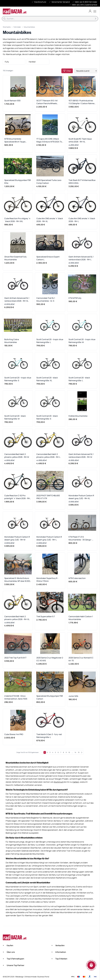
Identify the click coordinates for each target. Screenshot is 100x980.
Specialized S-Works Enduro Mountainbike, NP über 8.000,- (18, 580)
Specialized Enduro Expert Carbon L (48, 258)
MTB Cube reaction (77, 578)
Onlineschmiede (31, 977)
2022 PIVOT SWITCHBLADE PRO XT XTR (48, 497)
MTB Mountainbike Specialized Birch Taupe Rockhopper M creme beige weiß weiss (16, 140)
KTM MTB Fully (75, 298)
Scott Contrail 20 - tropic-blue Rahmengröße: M (82, 341)
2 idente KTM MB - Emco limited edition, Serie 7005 (16, 697)
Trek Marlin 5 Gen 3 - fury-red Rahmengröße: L (49, 736)
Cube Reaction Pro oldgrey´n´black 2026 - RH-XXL (17, 220)
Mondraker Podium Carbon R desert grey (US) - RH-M (17, 538)
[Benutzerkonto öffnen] (90, 11)
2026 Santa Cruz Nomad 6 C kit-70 (81, 659)
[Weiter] (82, 752)
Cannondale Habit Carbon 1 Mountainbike (81, 618)
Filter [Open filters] (67, 71)
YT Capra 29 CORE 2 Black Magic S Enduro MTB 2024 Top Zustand (50, 140)
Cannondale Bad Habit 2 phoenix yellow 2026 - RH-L (48, 456)
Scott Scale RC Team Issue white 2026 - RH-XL (80, 140)
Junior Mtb (73, 696)
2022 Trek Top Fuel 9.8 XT (15, 658)
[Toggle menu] (95, 11)
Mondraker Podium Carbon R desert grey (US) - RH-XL (81, 497)
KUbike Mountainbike (78, 416)
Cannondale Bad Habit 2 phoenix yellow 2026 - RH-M (17, 456)
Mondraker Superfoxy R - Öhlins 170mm (47, 580)
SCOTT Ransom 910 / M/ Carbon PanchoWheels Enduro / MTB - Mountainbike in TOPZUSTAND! (49, 102)
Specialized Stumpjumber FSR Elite (18, 182)
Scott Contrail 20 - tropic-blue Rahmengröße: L (50, 341)
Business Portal (43, 977)
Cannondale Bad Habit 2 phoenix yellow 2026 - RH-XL (17, 618)
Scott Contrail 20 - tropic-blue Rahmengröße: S (18, 379)
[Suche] (50, 19)
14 (75, 752)
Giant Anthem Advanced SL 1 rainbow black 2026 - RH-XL (17, 299)
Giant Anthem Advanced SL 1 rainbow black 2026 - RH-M (81, 456)
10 (69, 752)
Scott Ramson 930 (12, 101)
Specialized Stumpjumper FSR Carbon (50, 697)
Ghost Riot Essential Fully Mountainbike (15, 258)
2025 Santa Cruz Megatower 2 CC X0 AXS (50, 659)
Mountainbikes (29, 27)
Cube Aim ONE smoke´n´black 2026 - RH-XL (50, 220)
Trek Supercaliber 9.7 (46, 616)
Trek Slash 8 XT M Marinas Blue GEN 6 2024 (82, 182)
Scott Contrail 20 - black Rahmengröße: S (47, 417)
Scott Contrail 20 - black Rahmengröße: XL (47, 379)
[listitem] (14, 62)
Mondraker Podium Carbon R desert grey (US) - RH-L (49, 538)
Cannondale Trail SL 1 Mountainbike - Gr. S (46, 299)
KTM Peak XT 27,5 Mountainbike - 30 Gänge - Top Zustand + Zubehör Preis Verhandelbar (81, 538)
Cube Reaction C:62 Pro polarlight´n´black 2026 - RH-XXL (17, 497)
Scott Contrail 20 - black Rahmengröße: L (79, 379)
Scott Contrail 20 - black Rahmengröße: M (15, 417)
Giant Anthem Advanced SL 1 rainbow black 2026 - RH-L (81, 258)
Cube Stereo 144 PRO (14, 734)
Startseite (7, 27)
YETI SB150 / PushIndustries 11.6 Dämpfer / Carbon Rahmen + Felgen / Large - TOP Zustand (82, 102)
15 (79, 752)
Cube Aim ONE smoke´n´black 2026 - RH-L (82, 220)
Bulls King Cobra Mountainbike (12, 341)
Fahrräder (17, 27)
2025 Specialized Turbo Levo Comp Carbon (49, 182)
